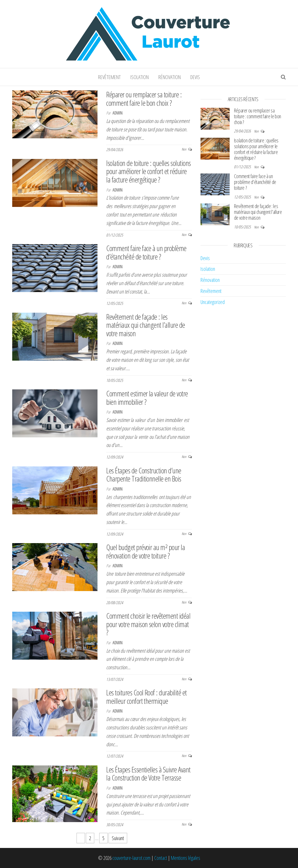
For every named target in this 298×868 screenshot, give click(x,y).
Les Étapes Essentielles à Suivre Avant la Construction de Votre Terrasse (148, 774)
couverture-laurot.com (131, 858)
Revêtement (109, 77)
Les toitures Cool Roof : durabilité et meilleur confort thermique (146, 697)
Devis (195, 77)
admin (118, 113)
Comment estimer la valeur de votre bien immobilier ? (147, 398)
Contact (161, 858)
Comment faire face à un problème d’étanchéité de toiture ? (146, 252)
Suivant (118, 838)
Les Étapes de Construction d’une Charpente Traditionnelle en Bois (144, 475)
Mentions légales (186, 858)
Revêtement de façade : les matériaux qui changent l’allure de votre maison (146, 325)
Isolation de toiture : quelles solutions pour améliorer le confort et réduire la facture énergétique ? (148, 171)
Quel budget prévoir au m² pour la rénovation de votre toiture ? (146, 551)
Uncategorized (213, 302)
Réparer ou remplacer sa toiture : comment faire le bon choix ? (144, 99)
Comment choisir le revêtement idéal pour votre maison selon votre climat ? (148, 624)
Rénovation (170, 77)
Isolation (140, 77)
